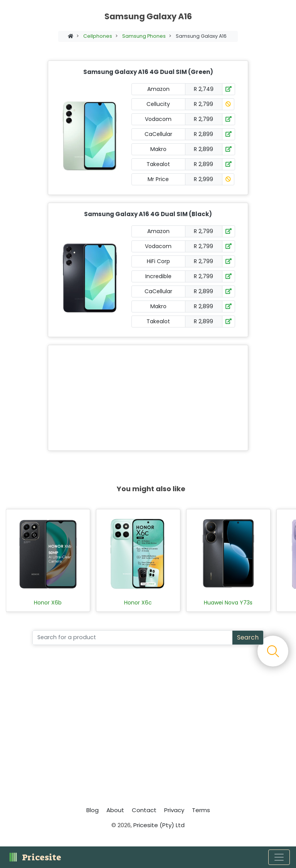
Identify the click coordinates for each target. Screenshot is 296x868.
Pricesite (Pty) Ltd (159, 825)
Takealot (158, 164)
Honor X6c (138, 603)
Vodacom (158, 119)
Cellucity (158, 104)
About (115, 810)
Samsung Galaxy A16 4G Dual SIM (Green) (148, 72)
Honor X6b (48, 603)
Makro (158, 149)
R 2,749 (204, 89)
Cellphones (98, 36)
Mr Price (158, 179)
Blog (92, 810)
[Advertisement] (146, 398)
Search (248, 637)
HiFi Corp (158, 261)
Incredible (158, 276)
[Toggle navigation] (279, 857)
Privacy (174, 810)
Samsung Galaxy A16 (201, 36)
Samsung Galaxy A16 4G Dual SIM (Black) (148, 214)
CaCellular (158, 134)
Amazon (158, 89)
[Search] (132, 638)
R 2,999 (203, 179)
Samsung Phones (144, 36)
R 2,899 (203, 134)
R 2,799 (203, 104)
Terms (201, 810)
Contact (144, 810)
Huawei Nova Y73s (228, 603)
